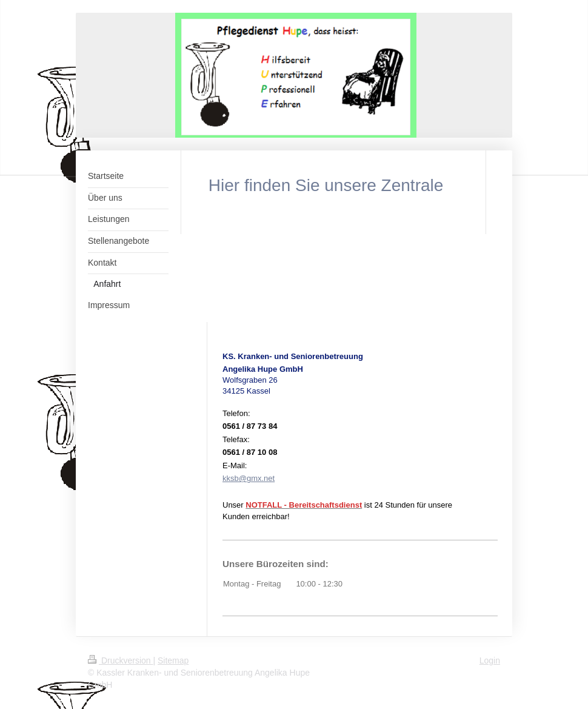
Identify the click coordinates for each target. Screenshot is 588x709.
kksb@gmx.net (249, 478)
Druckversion (120, 660)
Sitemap (173, 660)
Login (490, 660)
